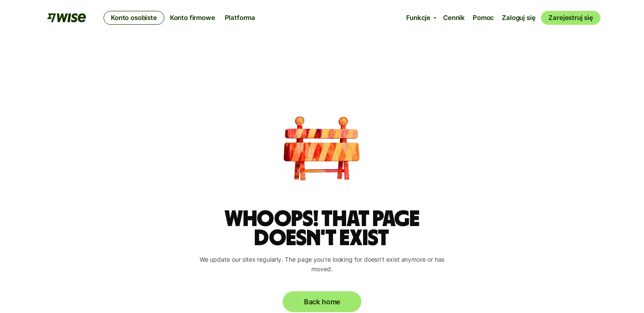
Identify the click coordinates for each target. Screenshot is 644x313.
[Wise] (67, 18)
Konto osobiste (134, 18)
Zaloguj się (519, 18)
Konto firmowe (193, 18)
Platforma (240, 18)
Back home (322, 302)
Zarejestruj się (571, 18)
